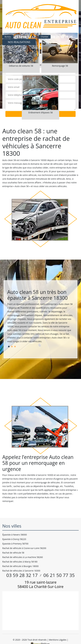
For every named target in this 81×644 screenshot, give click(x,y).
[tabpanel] (40, 317)
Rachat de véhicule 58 (13, 553)
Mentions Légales (58, 640)
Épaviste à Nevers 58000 (15, 535)
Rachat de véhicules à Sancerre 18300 (21, 571)
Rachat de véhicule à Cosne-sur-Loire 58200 (24, 548)
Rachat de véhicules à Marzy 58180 (20, 562)
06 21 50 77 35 (62, 37)
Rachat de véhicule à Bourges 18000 (20, 566)
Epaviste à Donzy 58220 (14, 539)
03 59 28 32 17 (25, 37)
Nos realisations (19, 42)
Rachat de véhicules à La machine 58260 (23, 557)
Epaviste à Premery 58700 (15, 544)
